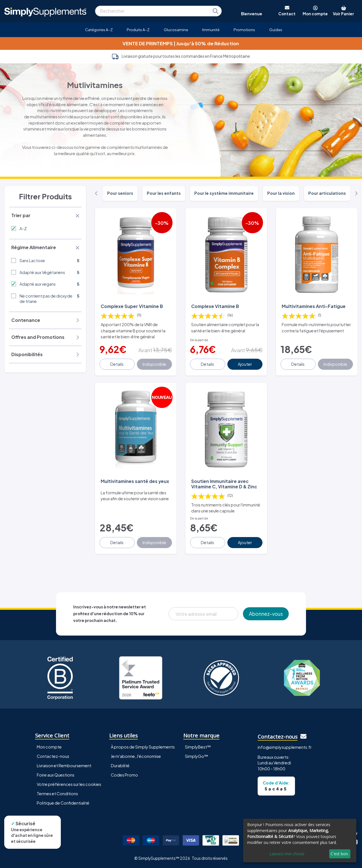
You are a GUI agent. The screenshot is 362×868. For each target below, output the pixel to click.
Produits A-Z (138, 30)
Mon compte (49, 747)
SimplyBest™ (198, 747)
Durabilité (120, 766)
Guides (276, 30)
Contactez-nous (53, 756)
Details (117, 364)
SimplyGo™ (197, 756)
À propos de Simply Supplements (143, 747)
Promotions (244, 30)
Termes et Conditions (57, 794)
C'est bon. (340, 854)
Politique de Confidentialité (63, 803)
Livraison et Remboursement (64, 766)
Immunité (211, 30)
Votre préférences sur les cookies (69, 784)
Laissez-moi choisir (287, 854)
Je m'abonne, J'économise (136, 756)
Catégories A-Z (99, 30)
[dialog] (300, 841)
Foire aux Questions (56, 775)
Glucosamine (176, 30)
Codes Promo (124, 775)
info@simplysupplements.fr (285, 747)
